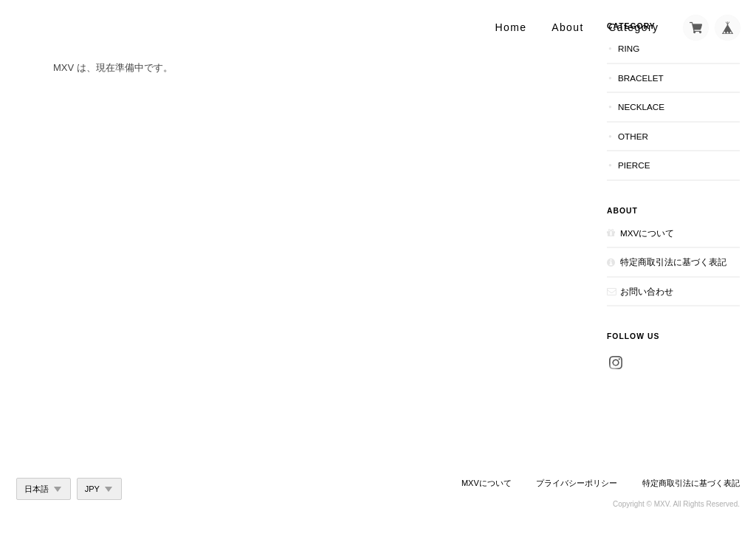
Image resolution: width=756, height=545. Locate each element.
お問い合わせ (647, 291)
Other (633, 136)
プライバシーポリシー (577, 483)
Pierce (634, 165)
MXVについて (647, 233)
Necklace (641, 107)
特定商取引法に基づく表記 (673, 262)
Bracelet (641, 78)
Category (633, 27)
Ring (629, 48)
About (568, 27)
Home (511, 27)
